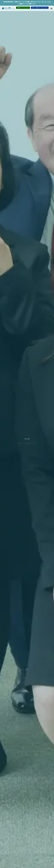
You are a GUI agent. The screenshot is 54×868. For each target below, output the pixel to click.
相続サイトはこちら (23, 8)
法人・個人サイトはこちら (40, 8)
